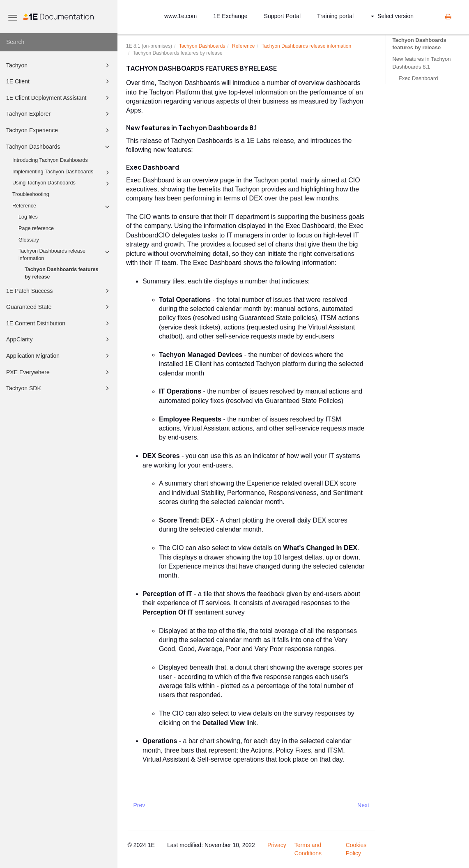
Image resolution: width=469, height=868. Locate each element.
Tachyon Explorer (59, 114)
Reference (62, 207)
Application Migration (59, 356)
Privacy (277, 845)
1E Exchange (230, 16)
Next (363, 805)
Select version (392, 16)
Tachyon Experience (59, 130)
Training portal (335, 16)
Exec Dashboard (418, 78)
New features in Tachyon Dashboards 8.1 (421, 63)
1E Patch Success (59, 291)
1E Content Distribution (59, 323)
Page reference (36, 228)
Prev (139, 805)
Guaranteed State (59, 307)
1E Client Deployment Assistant (59, 98)
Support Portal (283, 16)
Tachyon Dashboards (59, 147)
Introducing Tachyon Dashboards (50, 160)
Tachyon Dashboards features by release (62, 273)
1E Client (59, 81)
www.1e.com (180, 16)
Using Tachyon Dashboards (62, 184)
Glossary (29, 240)
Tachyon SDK (59, 388)
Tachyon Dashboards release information (65, 254)
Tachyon (59, 65)
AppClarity (59, 339)
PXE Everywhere (59, 372)
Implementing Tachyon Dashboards (62, 173)
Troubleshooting (31, 194)
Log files (28, 217)
